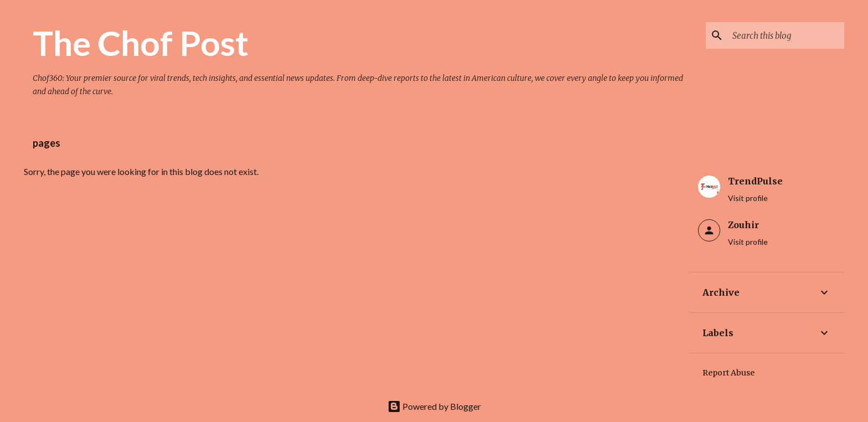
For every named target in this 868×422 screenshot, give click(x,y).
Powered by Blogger (434, 406)
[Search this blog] (786, 35)
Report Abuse (728, 373)
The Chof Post (141, 43)
